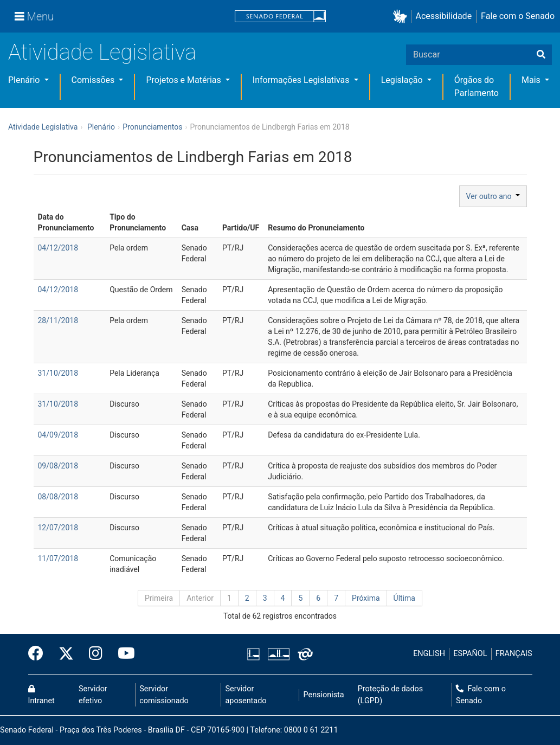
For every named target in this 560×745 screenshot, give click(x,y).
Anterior (200, 598)
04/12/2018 (58, 248)
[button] (402, 17)
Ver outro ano (493, 196)
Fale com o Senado (518, 16)
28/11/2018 (58, 320)
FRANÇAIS (514, 654)
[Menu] (34, 16)
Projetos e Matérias (184, 80)
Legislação (403, 80)
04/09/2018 (58, 435)
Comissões (94, 80)
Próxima (366, 598)
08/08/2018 (58, 497)
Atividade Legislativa (102, 52)
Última (404, 598)
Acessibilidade (444, 16)
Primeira (159, 598)
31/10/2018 (58, 373)
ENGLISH (429, 654)
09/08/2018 (58, 466)
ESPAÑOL (470, 654)
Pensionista (324, 695)
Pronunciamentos (152, 127)
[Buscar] (541, 55)
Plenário (25, 80)
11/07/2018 (58, 558)
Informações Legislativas (302, 80)
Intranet (41, 695)
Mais (532, 80)
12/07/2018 (58, 528)
